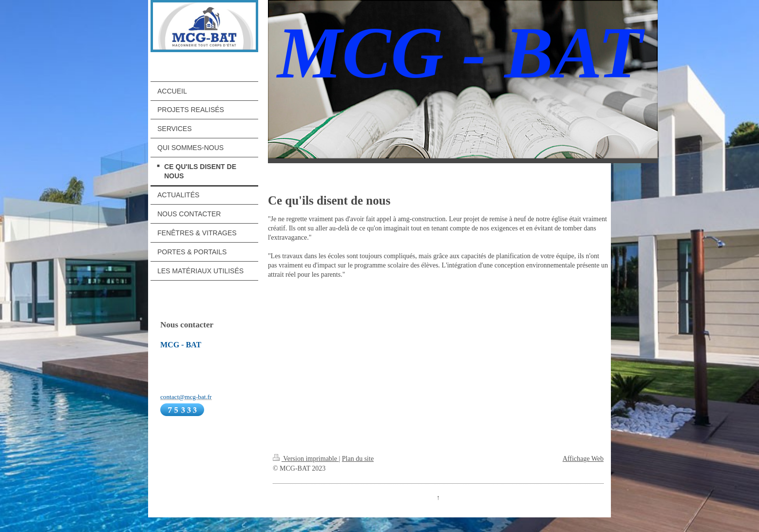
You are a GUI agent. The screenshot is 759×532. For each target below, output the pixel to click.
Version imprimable (306, 459)
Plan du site (358, 459)
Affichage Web (583, 459)
